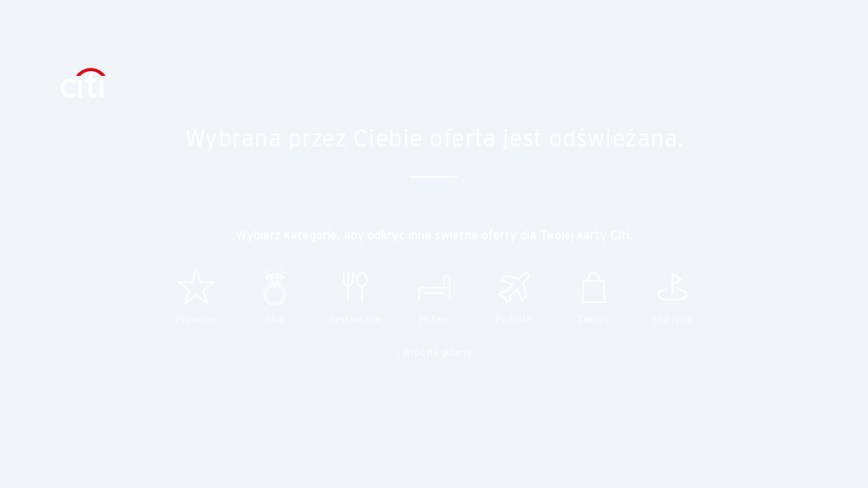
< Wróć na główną (434, 353)
